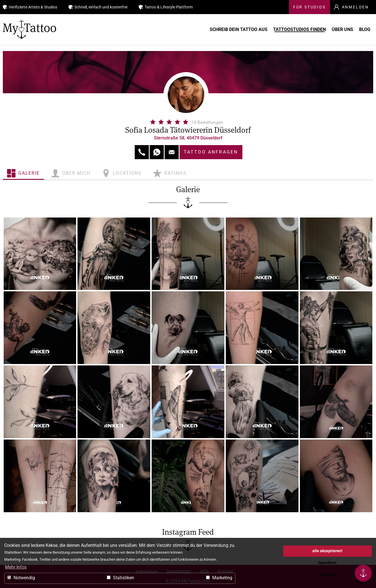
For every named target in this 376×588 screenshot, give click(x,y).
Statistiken (120, 578)
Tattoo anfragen (211, 152)
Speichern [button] (327, 563)
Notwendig (21, 578)
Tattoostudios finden (282, 29)
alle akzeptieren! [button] (327, 551)
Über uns (333, 29)
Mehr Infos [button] (16, 567)
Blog (363, 29)
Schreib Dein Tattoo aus (212, 29)
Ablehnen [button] (327, 575)
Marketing (219, 578)
